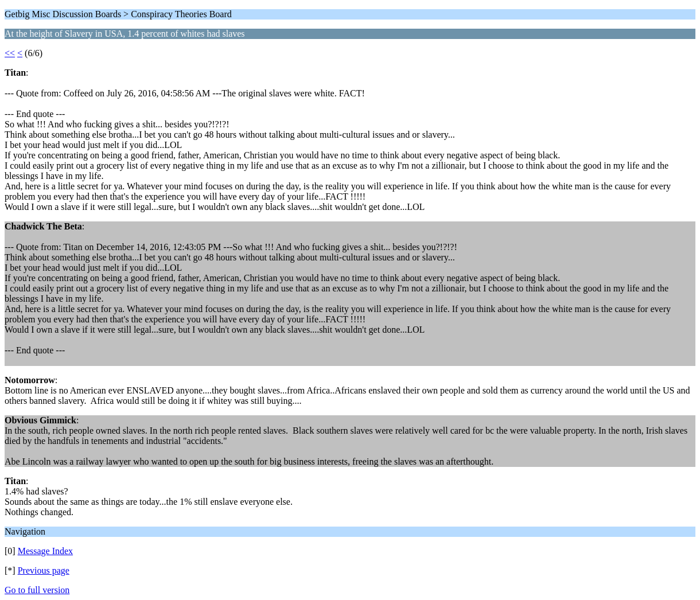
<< (10, 53)
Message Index (45, 551)
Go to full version (37, 590)
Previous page (44, 570)
